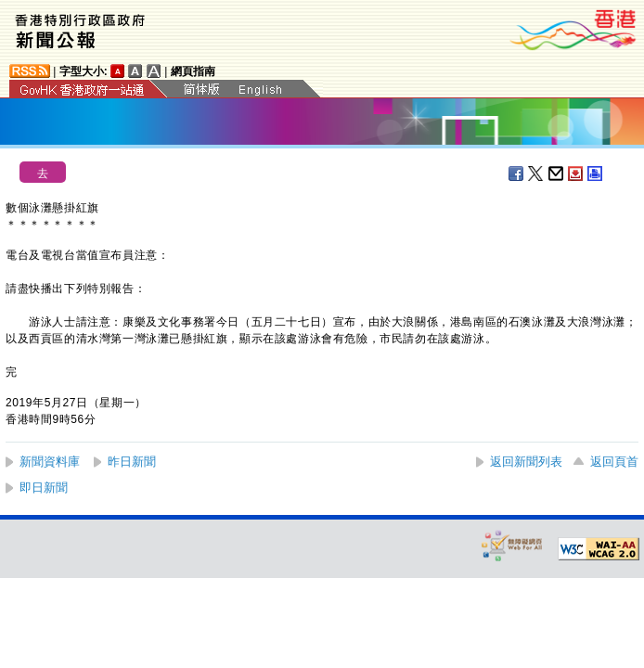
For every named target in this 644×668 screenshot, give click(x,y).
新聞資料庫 (50, 462)
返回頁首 (614, 462)
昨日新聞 (132, 462)
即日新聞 (44, 488)
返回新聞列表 (526, 462)
